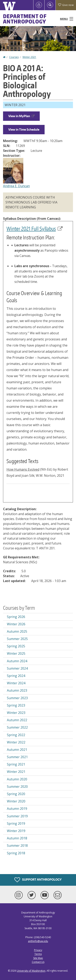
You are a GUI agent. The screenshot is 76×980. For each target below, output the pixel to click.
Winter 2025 (16, 653)
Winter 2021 (29, 57)
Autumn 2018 (17, 838)
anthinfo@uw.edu (38, 941)
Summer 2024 (17, 668)
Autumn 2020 (17, 779)
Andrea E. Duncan (16, 186)
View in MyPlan (21, 116)
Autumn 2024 (17, 661)
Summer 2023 (17, 698)
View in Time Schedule (24, 129)
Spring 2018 (16, 853)
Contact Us (38, 962)
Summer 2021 (17, 757)
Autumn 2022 (17, 720)
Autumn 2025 (17, 631)
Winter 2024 (16, 683)
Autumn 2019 (17, 809)
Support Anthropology (38, 880)
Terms (38, 954)
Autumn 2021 (17, 750)
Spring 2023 (16, 705)
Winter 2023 (16, 713)
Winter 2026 (16, 624)
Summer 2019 (17, 816)
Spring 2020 (16, 794)
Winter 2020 (16, 801)
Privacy (38, 950)
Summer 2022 (17, 727)
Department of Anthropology (25, 19)
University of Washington (31, 971)
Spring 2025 (16, 646)
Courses (14, 57)
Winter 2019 (16, 831)
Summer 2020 (17, 787)
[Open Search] (50, 5)
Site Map (38, 958)
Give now (66, 5)
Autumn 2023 (17, 690)
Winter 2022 (16, 742)
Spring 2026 (16, 617)
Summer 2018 (17, 846)
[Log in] (39, 5)
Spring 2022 (16, 735)
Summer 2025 (17, 639)
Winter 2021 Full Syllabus (35, 229)
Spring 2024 (16, 676)
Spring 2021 (16, 764)
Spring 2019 (16, 823)
